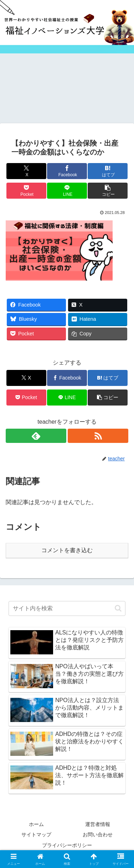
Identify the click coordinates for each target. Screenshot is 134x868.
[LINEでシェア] (67, 191)
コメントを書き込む (67, 550)
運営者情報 (98, 824)
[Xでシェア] (26, 171)
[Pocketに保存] (26, 191)
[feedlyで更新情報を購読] (36, 436)
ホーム (36, 824)
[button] (108, 191)
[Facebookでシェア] (67, 171)
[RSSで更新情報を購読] (98, 436)
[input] (67, 608)
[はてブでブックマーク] (108, 171)
